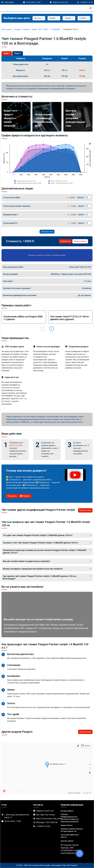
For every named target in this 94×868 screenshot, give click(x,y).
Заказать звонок (67, 841)
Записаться (65, 241)
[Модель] (69, 18)
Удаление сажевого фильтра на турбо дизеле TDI (72, 830)
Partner (26, 29)
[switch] (88, 197)
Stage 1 (7, 53)
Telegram (25, 496)
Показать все (47, 232)
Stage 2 (18, 53)
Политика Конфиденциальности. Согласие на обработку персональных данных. (70, 818)
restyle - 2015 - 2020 (40, 29)
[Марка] (54, 18)
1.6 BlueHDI (55, 29)
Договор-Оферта (67, 811)
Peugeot (17, 29)
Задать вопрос (80, 241)
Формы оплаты (67, 825)
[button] (52, 329)
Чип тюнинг (6, 29)
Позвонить (12, 496)
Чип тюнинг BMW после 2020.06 (70, 836)
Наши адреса (9, 2)
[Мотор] (84, 18)
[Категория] (39, 18)
